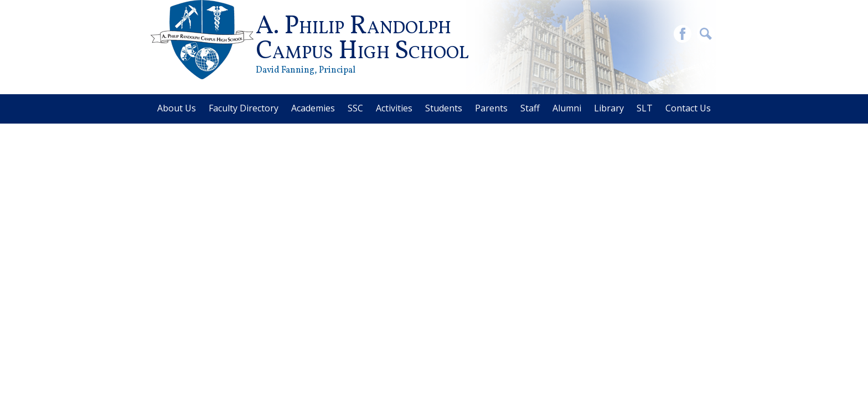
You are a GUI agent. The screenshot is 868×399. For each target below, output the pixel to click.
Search (706, 35)
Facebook (683, 35)
